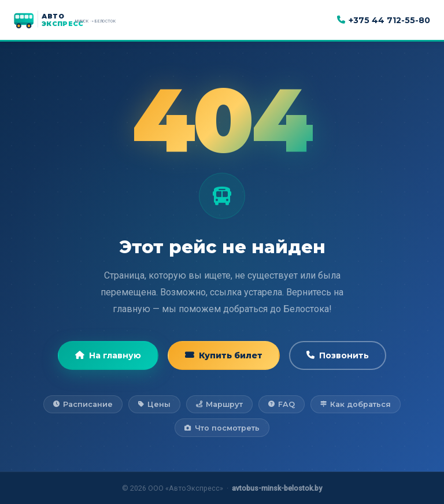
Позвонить (338, 355)
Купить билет (224, 355)
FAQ (282, 404)
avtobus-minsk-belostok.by (277, 488)
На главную (108, 355)
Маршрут (219, 404)
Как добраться (356, 404)
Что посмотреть (222, 428)
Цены (154, 404)
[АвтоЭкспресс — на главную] (77, 20)
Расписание (83, 404)
